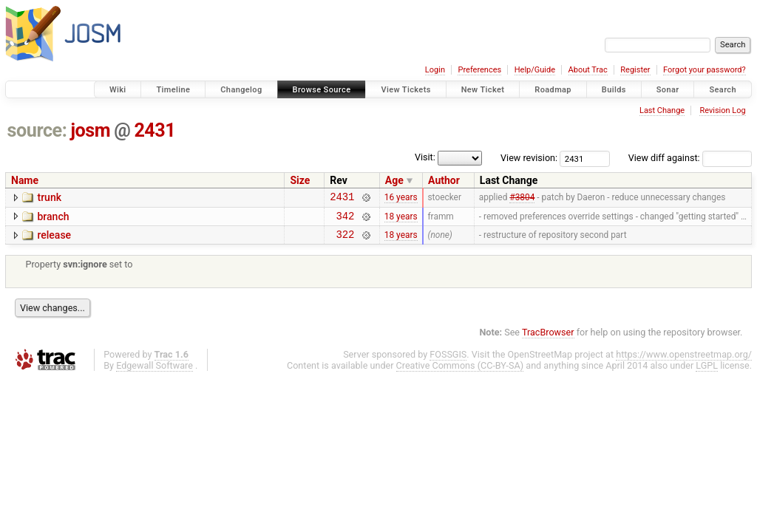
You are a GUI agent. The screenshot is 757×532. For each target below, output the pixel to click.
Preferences (479, 70)
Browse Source (322, 90)
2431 (155, 130)
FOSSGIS (448, 361)
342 (346, 220)
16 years (401, 199)
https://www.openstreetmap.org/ (684, 361)
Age (394, 180)
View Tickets (405, 90)
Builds (614, 90)
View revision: (529, 158)
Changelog (241, 90)
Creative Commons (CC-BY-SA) (460, 372)
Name (25, 180)
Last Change (662, 110)
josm (90, 130)
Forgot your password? (705, 70)
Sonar (668, 90)
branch (53, 219)
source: (37, 130)
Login (435, 70)
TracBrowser (548, 339)
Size (300, 180)
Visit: (425, 157)
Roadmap (553, 90)
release (54, 239)
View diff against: (690, 158)
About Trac (588, 70)
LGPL (707, 372)
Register (635, 70)
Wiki (118, 90)
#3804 (522, 199)
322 (346, 241)
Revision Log (722, 110)
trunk (49, 197)
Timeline (173, 90)
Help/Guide (535, 70)
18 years (401, 219)
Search (723, 90)
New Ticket (483, 90)
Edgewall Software (155, 372)
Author (444, 180)
